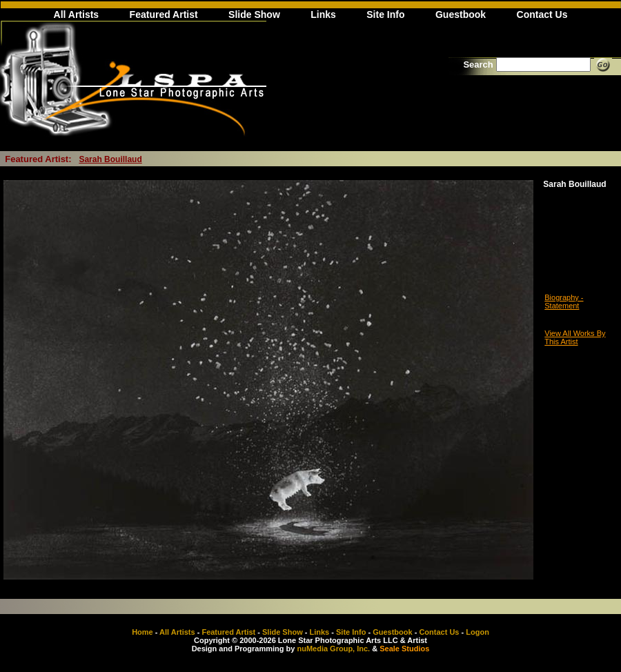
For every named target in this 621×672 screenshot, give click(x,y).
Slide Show (254, 14)
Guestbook (461, 14)
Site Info (385, 14)
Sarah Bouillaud (110, 159)
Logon (477, 632)
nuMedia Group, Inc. (333, 649)
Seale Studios (404, 649)
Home (142, 632)
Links (323, 14)
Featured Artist (164, 14)
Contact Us (542, 14)
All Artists (77, 14)
